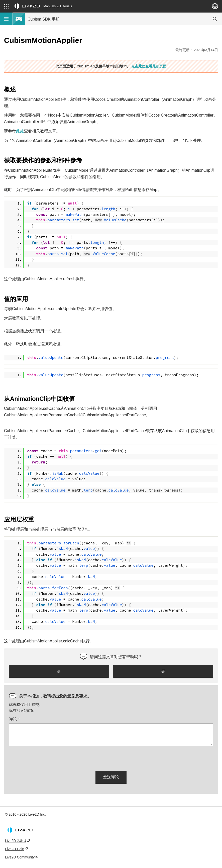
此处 (20, 131)
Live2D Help (15, 849)
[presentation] (47, 757)
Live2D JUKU (16, 841)
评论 (14, 719)
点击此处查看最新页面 (149, 66)
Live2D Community (20, 857)
